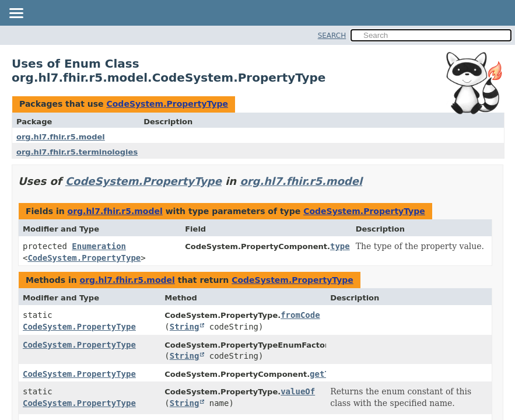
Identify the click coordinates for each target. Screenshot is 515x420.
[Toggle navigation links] (16, 14)
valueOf (298, 391)
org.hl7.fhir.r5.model (61, 137)
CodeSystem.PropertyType (167, 104)
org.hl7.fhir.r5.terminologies (77, 152)
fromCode (300, 315)
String (185, 327)
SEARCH (332, 36)
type (340, 246)
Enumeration (99, 246)
